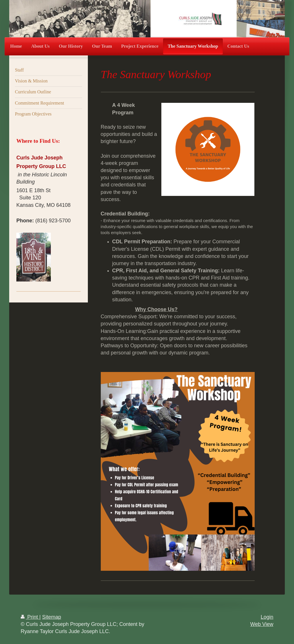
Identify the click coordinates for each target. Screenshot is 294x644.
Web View (262, 624)
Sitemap (52, 617)
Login (267, 617)
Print (30, 617)
